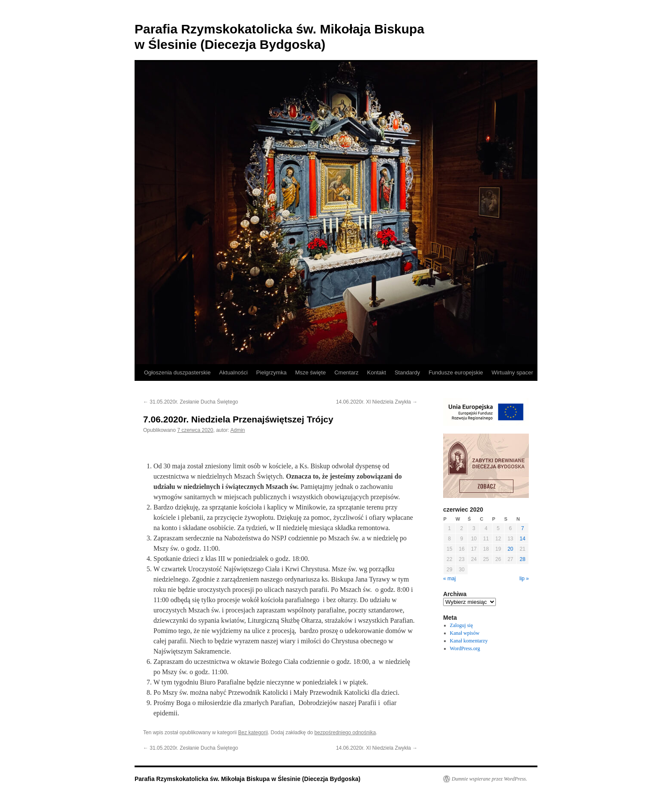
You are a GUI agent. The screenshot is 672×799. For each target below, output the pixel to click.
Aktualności (233, 372)
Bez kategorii (253, 733)
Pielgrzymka (271, 372)
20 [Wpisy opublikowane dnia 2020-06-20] (510, 549)
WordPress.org (465, 648)
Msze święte (311, 372)
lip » (524, 579)
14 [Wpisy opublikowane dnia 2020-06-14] (523, 539)
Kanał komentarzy (469, 641)
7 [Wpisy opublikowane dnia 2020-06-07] (523, 528)
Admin (237, 430)
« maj (449, 579)
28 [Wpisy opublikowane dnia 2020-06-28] (523, 559)
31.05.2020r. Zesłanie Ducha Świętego (190, 402)
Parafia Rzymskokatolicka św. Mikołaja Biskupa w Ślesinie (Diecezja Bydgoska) (247, 779)
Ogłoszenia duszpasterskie (177, 372)
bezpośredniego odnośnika (345, 733)
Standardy (407, 372)
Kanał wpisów (465, 633)
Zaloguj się (462, 625)
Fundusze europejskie (456, 372)
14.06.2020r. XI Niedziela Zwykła (377, 402)
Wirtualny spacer (512, 372)
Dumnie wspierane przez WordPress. (489, 779)
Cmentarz (346, 372)
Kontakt (377, 372)
